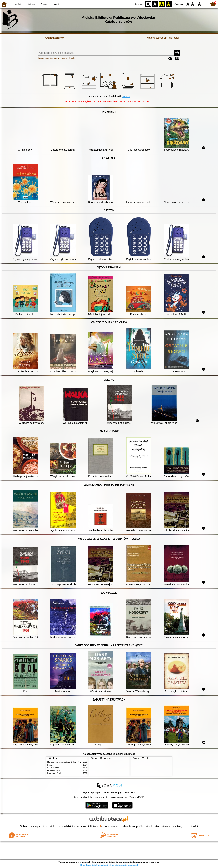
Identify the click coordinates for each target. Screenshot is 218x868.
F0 (188, 4)
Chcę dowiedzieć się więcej (94, 865)
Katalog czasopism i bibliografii (163, 38)
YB (162, 4)
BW (155, 4)
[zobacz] (126, 96)
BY (169, 4)
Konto (57, 4)
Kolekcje (73, 58)
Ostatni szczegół (54, 770)
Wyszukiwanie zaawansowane (53, 58)
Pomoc (44, 4)
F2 (202, 4)
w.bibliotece (93, 826)
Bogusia (50, 765)
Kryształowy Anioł (54, 773)
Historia (31, 4)
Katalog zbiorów (54, 38)
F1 (194, 4)
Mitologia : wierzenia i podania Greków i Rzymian (66, 762)
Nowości (16, 4)
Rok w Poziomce (54, 768)
